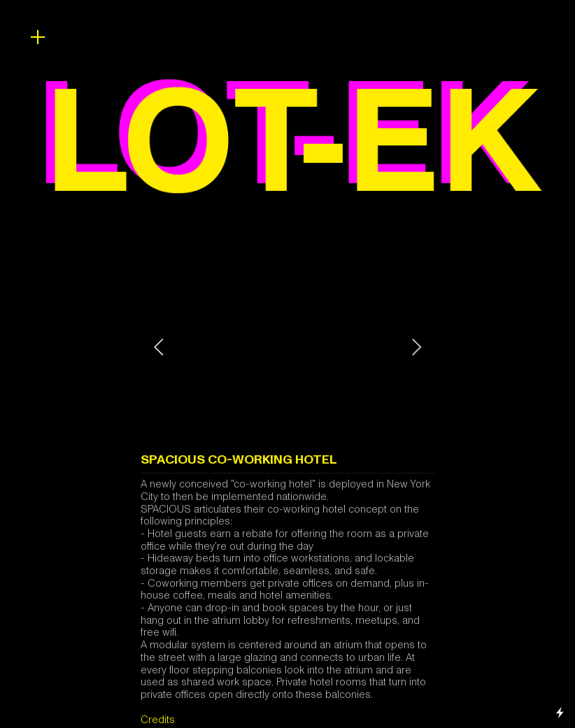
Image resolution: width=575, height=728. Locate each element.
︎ (38, 37)
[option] (287, 347)
